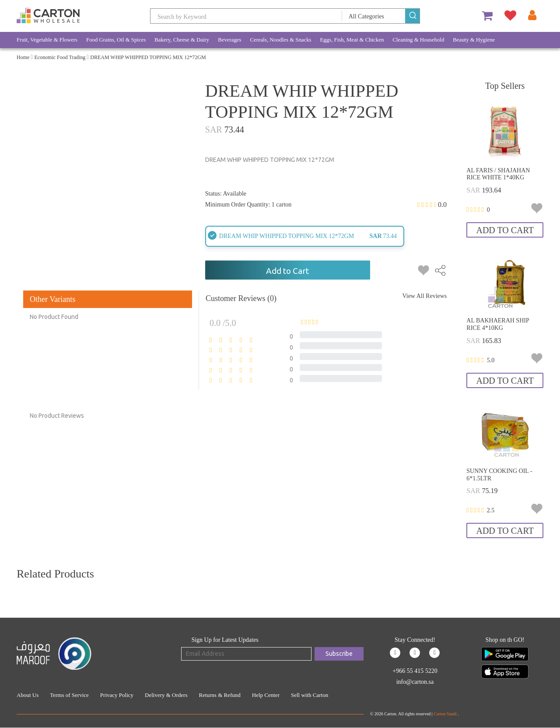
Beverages (229, 40)
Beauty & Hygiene (474, 40)
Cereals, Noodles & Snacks (281, 40)
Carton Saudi (446, 714)
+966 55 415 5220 (415, 671)
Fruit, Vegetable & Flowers (47, 40)
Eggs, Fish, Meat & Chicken (352, 40)
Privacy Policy (117, 695)
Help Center (266, 695)
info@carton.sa (415, 682)
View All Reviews (424, 296)
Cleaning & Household (418, 40)
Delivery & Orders (166, 695)
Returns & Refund (219, 695)
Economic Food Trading (60, 57)
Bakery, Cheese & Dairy (182, 40)
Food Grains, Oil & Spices (116, 40)
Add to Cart (287, 271)
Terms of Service (69, 695)
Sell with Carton (310, 695)
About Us (28, 695)
